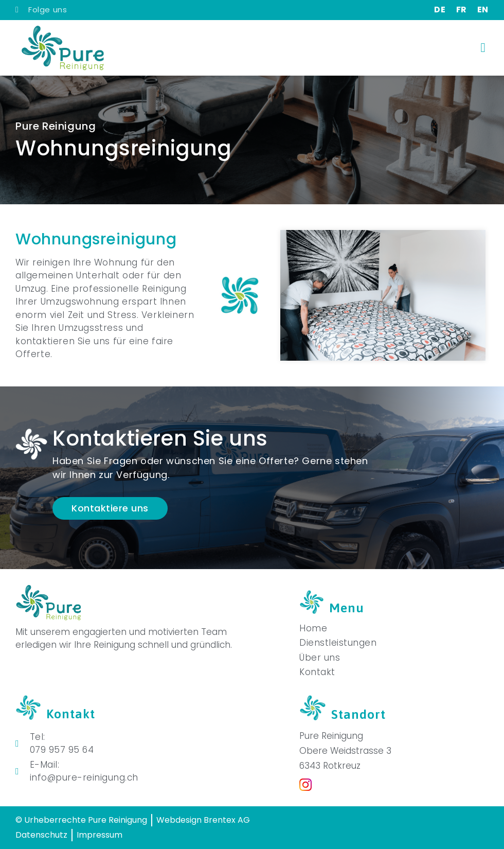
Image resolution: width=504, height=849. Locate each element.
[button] (483, 48)
